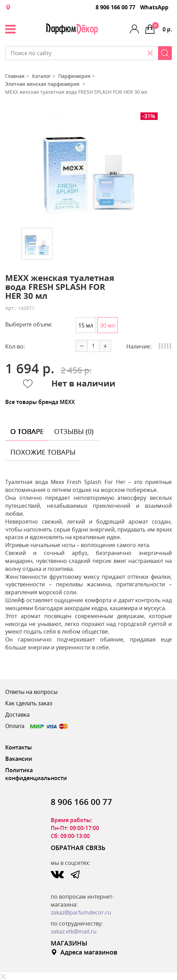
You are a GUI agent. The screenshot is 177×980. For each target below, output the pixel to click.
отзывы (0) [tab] (74, 431)
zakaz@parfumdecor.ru (81, 912)
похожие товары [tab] (43, 452)
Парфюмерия (74, 76)
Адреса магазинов (84, 952)
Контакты (18, 747)
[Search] (165, 53)
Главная (15, 76)
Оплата (37, 726)
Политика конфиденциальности (36, 774)
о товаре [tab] (27, 431)
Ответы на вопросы (31, 692)
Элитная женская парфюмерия (43, 84)
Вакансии (19, 759)
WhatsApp (154, 7)
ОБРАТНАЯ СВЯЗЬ (78, 848)
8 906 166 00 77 (115, 7)
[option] (89, 168)
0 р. (162, 28)
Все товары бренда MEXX (40, 402)
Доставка (17, 715)
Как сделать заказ (29, 703)
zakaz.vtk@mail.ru (74, 931)
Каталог (41, 76)
